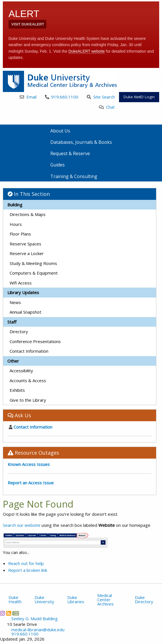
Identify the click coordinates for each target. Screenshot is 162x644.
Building (15, 205)
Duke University (44, 599)
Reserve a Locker (27, 253)
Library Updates (23, 292)
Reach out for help (26, 563)
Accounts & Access (28, 380)
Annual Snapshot (25, 312)
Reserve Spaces (25, 244)
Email (28, 97)
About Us (60, 131)
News (15, 302)
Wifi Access (21, 283)
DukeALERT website (87, 51)
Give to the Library (28, 400)
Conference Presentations (35, 341)
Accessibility (21, 371)
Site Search (101, 97)
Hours (16, 224)
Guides (58, 165)
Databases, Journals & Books (81, 142)
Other (13, 361)
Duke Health (15, 599)
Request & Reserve (70, 153)
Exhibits (17, 390)
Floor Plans (20, 234)
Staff (12, 322)
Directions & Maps (28, 214)
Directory (19, 331)
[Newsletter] (16, 613)
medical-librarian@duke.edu (38, 630)
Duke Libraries (76, 599)
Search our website (22, 525)
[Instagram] (2, 613)
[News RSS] (9, 613)
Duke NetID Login (139, 97)
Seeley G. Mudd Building (34, 619)
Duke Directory (144, 599)
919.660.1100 (62, 97)
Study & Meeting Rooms (33, 263)
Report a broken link (28, 570)
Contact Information (29, 351)
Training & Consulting (74, 176)
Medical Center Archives (105, 600)
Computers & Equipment (34, 273)
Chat (107, 107)
